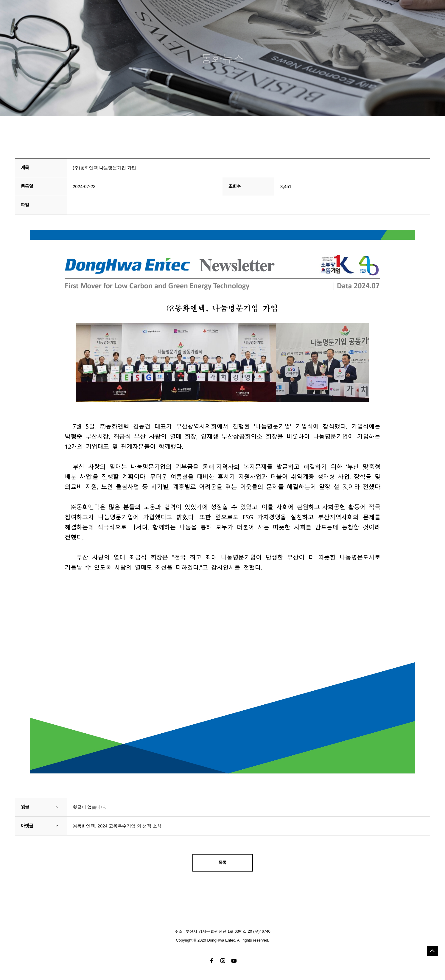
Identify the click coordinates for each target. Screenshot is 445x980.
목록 (222, 863)
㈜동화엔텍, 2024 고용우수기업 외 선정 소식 (117, 826)
